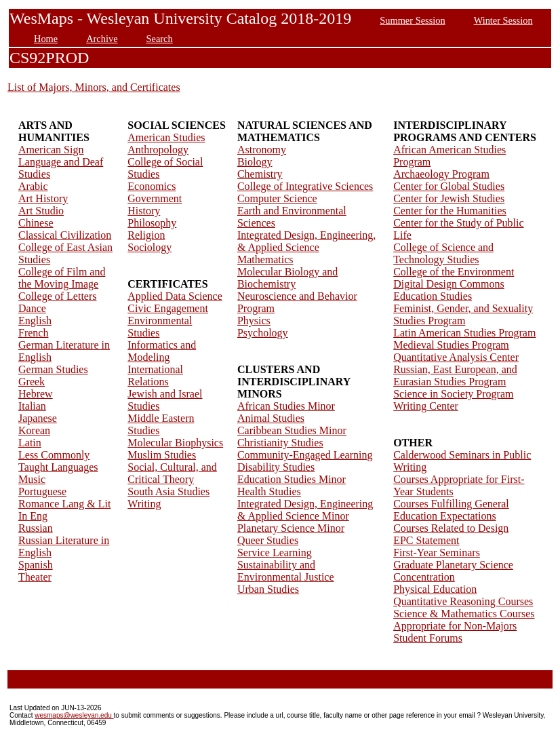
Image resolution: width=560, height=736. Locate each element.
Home (46, 39)
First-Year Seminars (437, 553)
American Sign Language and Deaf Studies (61, 162)
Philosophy (152, 223)
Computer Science (277, 198)
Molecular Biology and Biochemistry (287, 278)
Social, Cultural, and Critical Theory (172, 473)
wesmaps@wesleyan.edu (74, 715)
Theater (35, 577)
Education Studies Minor (292, 479)
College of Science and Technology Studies (443, 253)
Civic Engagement (168, 308)
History (144, 211)
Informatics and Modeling (162, 351)
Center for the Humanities (450, 211)
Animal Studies (271, 418)
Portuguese (42, 491)
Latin (30, 443)
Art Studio (41, 211)
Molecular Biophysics (175, 443)
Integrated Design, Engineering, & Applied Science (306, 241)
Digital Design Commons (449, 284)
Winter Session (503, 20)
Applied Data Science (175, 296)
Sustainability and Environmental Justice (286, 571)
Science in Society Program (453, 394)
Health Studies (269, 491)
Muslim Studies (162, 455)
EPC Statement (426, 540)
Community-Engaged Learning (305, 455)
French (33, 333)
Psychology (263, 333)
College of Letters (58, 296)
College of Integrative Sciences (305, 186)
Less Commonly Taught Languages (58, 461)
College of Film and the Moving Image (62, 278)
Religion (146, 235)
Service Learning (275, 553)
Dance (32, 308)
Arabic (33, 186)
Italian (32, 406)
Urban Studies (268, 589)
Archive (102, 39)
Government (155, 198)
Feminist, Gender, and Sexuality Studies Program (463, 314)
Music (32, 479)
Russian (36, 528)
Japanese (38, 418)
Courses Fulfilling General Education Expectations (451, 510)
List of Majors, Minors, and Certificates (94, 87)
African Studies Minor (286, 406)
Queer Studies (268, 540)
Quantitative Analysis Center (456, 357)
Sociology (149, 247)
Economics (152, 186)
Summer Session (412, 20)
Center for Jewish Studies (449, 198)
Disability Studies (276, 467)
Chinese (36, 223)
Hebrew (36, 394)
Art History (43, 198)
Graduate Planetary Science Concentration (453, 571)
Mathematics (265, 259)
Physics (254, 321)
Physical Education (435, 589)
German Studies (53, 369)
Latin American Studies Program (464, 333)
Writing (144, 504)
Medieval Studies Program (451, 345)
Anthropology (158, 150)
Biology (255, 162)
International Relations (155, 375)
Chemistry (260, 174)
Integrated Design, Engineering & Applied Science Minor (305, 510)
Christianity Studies (280, 443)
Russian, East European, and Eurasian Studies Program (455, 375)
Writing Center (426, 406)
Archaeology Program (441, 174)
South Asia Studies (168, 491)
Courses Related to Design (451, 528)
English (35, 321)
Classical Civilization (65, 235)
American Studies (166, 137)
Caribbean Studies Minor (292, 430)
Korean (34, 430)
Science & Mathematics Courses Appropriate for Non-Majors (464, 620)
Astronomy (262, 150)
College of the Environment (454, 272)
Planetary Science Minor (291, 528)
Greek (32, 382)
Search (160, 39)
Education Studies (433, 296)
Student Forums (428, 638)
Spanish (36, 565)
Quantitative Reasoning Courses (463, 601)
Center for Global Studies (449, 186)
